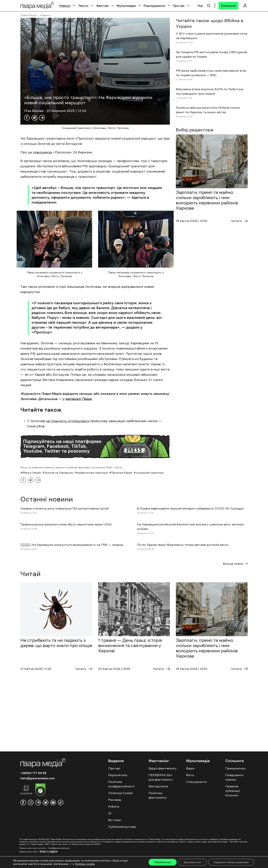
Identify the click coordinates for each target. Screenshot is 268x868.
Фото (190, 775)
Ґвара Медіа (29, 15)
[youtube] (53, 803)
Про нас (179, 6)
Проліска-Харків (122, 473)
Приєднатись (235, 768)
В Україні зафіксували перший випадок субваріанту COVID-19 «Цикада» (191, 508)
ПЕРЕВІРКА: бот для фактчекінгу (161, 777)
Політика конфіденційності (121, 784)
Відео (190, 768)
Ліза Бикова (34, 111)
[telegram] (38, 803)
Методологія (158, 786)
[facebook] (23, 803)
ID (110, 813)
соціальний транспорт (150, 473)
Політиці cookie (85, 864)
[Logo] (37, 6)
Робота (114, 806)
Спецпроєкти (196, 782)
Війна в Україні (32, 473)
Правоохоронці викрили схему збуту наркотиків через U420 (66, 524)
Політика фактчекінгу (158, 795)
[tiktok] (61, 803)
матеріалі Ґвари (78, 399)
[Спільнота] (228, 6)
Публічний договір (122, 827)
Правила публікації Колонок (232, 791)
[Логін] (245, 6)
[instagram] (31, 803)
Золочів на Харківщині (59, 473)
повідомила (43, 152)
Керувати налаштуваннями (231, 862)
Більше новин (235, 564)
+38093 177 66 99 (33, 773)
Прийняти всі (163, 862)
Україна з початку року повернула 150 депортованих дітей (64, 508)
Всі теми (115, 820)
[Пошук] (209, 5)
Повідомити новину (234, 777)
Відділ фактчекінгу (163, 768)
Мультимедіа (126, 6)
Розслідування (154, 6)
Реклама (115, 800)
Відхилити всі (192, 862)
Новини (65, 6)
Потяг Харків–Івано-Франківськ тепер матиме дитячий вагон (183, 545)
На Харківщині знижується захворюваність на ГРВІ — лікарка (77, 545)
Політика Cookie (120, 793)
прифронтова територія (92, 473)
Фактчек (103, 6)
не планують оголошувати (68, 421)
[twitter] (46, 803)
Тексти (83, 6)
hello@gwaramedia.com (37, 778)
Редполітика (118, 775)
